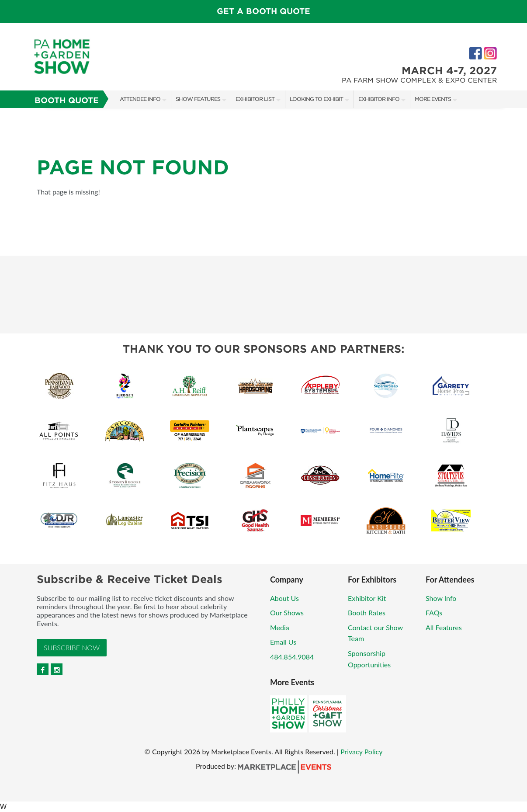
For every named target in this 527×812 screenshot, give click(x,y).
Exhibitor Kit (367, 598)
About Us (284, 598)
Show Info (441, 598)
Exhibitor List (255, 99)
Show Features (198, 99)
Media (280, 627)
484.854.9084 (292, 657)
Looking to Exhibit (316, 99)
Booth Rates (367, 612)
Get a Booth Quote (263, 11)
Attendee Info (140, 99)
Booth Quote (67, 100)
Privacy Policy (362, 751)
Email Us (283, 642)
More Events (433, 99)
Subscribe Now (72, 647)
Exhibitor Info (379, 99)
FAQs (434, 612)
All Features (444, 627)
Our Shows (287, 612)
